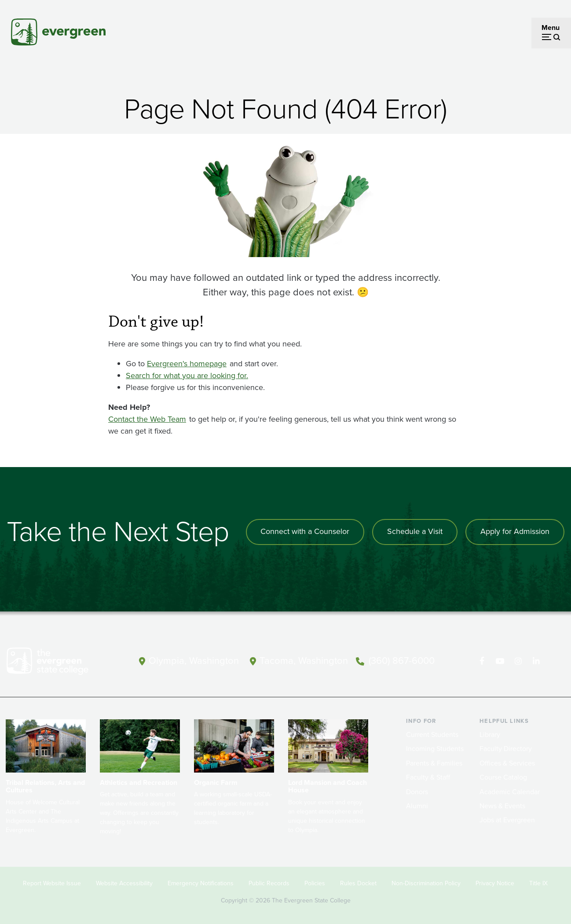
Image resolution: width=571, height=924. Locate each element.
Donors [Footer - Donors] (417, 792)
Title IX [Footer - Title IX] (538, 883)
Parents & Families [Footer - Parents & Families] (434, 763)
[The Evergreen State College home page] (60, 663)
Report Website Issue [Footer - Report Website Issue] (52, 883)
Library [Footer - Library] (490, 734)
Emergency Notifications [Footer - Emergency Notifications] (201, 883)
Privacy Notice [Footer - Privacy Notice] (495, 883)
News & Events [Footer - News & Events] (502, 806)
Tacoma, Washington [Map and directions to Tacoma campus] (304, 661)
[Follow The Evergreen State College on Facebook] (482, 661)
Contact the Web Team (147, 419)
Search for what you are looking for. (187, 375)
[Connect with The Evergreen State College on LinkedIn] (536, 661)
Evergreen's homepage (187, 364)
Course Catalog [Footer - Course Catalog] (503, 777)
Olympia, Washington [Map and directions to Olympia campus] (194, 661)
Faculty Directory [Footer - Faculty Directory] (506, 749)
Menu (551, 28)
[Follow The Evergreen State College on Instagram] (518, 661)
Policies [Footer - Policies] (315, 883)
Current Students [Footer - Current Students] (432, 734)
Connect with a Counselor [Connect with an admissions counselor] (305, 532)
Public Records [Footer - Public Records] (269, 883)
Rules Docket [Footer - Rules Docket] (358, 883)
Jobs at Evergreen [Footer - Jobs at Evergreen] (507, 820)
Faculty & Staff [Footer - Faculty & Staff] (428, 777)
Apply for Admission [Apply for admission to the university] (515, 532)
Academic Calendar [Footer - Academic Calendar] (510, 792)
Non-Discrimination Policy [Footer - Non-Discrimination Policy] (426, 883)
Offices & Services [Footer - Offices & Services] (507, 763)
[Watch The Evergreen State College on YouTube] (500, 661)
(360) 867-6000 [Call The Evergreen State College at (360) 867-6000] (402, 661)
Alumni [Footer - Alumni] (417, 806)
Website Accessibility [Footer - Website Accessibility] (124, 883)
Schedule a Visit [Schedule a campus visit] (415, 532)
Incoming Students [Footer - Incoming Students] (435, 749)
